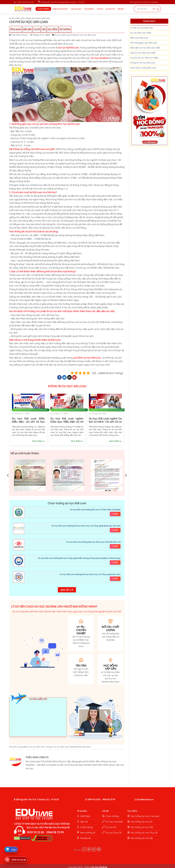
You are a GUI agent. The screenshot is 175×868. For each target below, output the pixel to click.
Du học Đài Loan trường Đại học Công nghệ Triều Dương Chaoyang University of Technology (79, 558)
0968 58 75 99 (109, 799)
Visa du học (77, 9)
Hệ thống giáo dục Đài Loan (144, 43)
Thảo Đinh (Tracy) (20, 35)
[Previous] (8, 475)
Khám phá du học (61, 9)
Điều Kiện (27, 29)
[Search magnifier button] (158, 9)
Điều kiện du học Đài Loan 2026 (145, 48)
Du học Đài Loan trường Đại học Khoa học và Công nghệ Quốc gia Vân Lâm (86, 526)
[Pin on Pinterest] (74, 377)
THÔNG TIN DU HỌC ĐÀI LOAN (67, 386)
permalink (86, 747)
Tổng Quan (16, 29)
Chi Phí (37, 29)
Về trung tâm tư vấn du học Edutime (144, 2)
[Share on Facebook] (59, 377)
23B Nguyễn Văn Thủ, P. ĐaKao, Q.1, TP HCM (37, 799)
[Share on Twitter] (64, 377)
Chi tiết (115, 514)
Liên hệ (121, 9)
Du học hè (111, 9)
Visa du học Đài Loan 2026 (143, 53)
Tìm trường (65, 29)
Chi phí (101, 9)
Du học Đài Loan (17, 18)
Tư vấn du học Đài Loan (142, 28)
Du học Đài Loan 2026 (141, 33)
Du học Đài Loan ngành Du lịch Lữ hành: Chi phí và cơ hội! (105, 422)
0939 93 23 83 (94, 799)
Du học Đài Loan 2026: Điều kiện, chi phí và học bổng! (28, 422)
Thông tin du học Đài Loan (37, 18)
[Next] (126, 475)
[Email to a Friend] (69, 377)
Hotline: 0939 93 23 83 (24, 2)
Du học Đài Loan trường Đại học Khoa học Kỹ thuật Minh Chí (93, 542)
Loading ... (38, 718)
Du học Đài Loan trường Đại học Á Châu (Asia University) (95, 509)
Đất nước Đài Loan (139, 38)
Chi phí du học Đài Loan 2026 (144, 58)
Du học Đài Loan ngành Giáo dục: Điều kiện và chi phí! (67, 422)
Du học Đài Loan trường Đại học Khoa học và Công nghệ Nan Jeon (90, 574)
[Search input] (144, 9)
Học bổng (90, 9)
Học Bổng (53, 29)
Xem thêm (38, 441)
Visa (44, 29)
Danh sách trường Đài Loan (143, 68)
